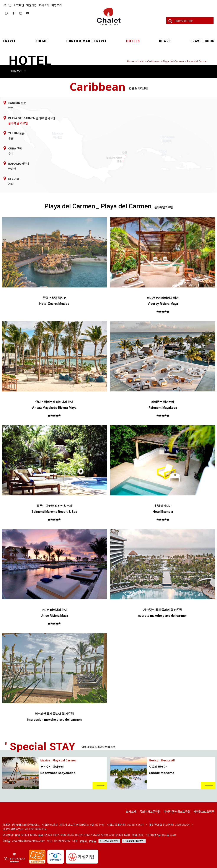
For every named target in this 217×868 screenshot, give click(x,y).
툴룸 (11, 138)
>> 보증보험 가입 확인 (133, 841)
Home (131, 61)
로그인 (8, 5)
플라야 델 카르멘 (18, 123)
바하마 (12, 169)
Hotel (141, 61)
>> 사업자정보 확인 (109, 841)
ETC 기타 (14, 179)
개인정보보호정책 (204, 811)
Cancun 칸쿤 (17, 103)
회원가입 (31, 5)
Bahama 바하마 (19, 164)
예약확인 (19, 5)
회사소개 (44, 5)
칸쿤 (11, 108)
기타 (11, 184)
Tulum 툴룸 (16, 133)
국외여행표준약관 (150, 811)
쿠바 (11, 153)
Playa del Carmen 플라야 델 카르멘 (32, 118)
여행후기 (57, 5)
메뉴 (19, 71)
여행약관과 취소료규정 (177, 811)
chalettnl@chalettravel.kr (29, 841)
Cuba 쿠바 (15, 148)
